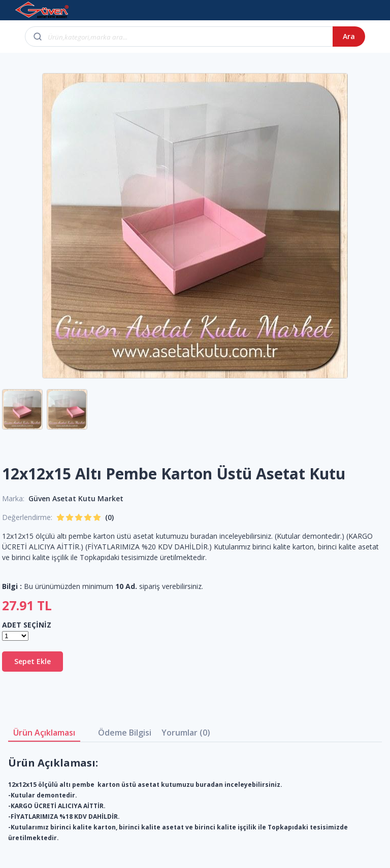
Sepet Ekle (32, 661)
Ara (349, 36)
